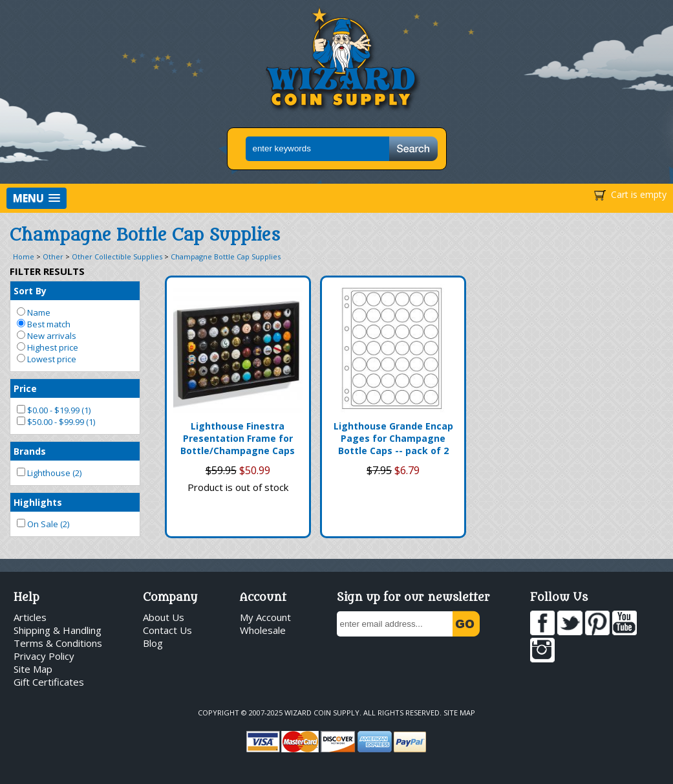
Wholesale (263, 630)
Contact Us (167, 630)
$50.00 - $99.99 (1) (56, 422)
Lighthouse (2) (49, 473)
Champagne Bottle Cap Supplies (226, 256)
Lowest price (47, 359)
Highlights (38, 502)
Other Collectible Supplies (117, 256)
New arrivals (47, 336)
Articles (30, 617)
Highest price (48, 347)
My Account (265, 617)
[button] (37, 198)
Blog (153, 643)
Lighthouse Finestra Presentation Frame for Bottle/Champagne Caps (238, 438)
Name (34, 312)
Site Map (33, 669)
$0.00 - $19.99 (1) (54, 410)
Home (24, 256)
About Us (164, 617)
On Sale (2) (43, 524)
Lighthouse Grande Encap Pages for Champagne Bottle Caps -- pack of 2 (393, 438)
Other (53, 256)
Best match (44, 324)
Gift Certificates (49, 682)
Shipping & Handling (58, 630)
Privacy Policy (44, 656)
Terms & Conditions (58, 643)
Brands (30, 451)
